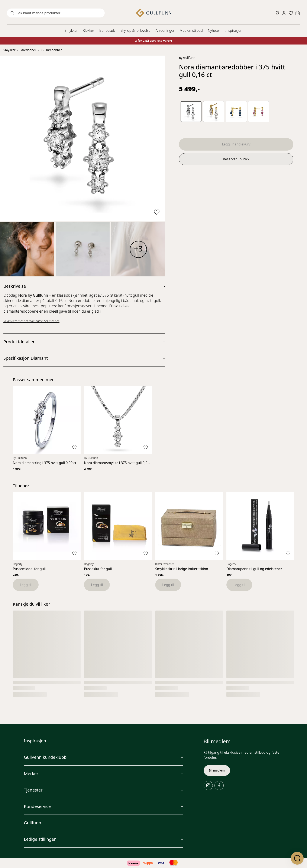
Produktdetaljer (19, 342)
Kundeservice (37, 806)
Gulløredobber (52, 50)
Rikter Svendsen (165, 564)
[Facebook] (219, 785)
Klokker (89, 30)
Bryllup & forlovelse (136, 30)
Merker (31, 774)
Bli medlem (217, 770)
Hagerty (18, 564)
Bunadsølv (107, 30)
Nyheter (214, 30)
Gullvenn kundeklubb (45, 757)
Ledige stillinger (40, 839)
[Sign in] (284, 13)
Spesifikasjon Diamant (26, 358)
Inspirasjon (234, 30)
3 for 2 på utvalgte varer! (153, 41)
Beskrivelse (15, 286)
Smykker (71, 30)
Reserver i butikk (236, 159)
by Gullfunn (38, 295)
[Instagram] (208, 785)
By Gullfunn (187, 58)
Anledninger (165, 30)
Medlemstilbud (191, 30)
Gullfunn (33, 823)
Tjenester (33, 790)
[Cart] (298, 13)
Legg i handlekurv (236, 144)
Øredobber (28, 50)
